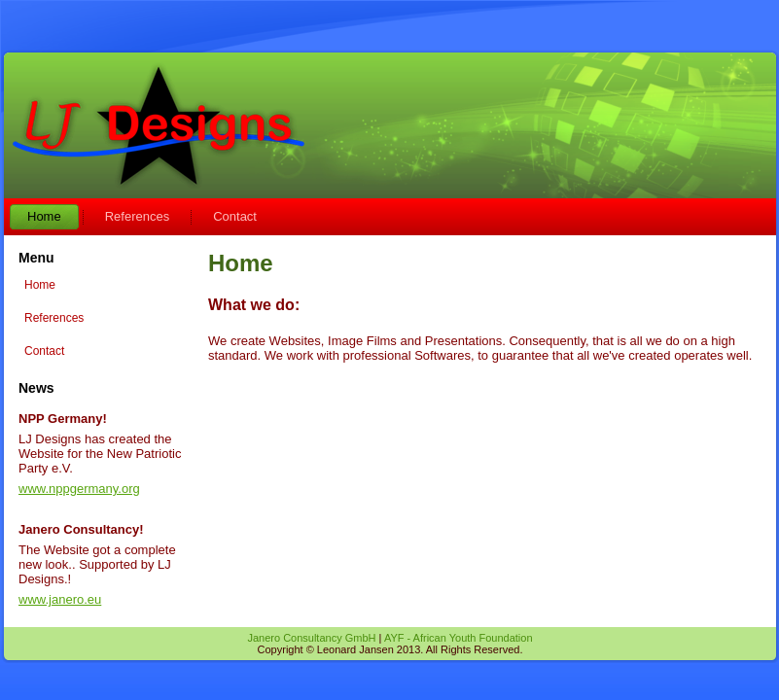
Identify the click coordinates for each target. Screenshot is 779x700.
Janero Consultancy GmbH (311, 638)
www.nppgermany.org (79, 489)
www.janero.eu (60, 599)
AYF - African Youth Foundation (459, 638)
